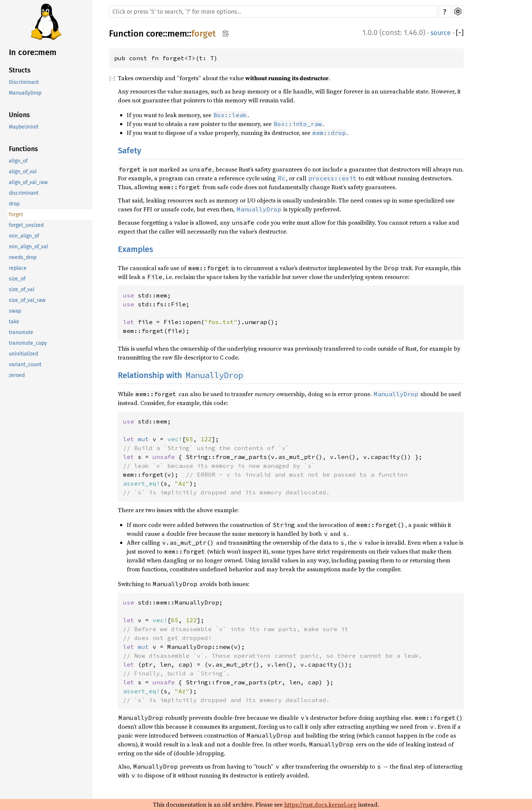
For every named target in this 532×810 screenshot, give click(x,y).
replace (18, 268)
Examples (135, 249)
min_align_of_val (28, 247)
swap (15, 311)
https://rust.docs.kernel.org (320, 804)
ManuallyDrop (25, 93)
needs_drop (23, 257)
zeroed (17, 375)
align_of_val (23, 172)
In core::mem (33, 52)
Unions (19, 115)
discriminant (24, 193)
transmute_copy (28, 343)
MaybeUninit (24, 127)
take (14, 322)
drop (14, 204)
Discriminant (24, 82)
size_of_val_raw (27, 300)
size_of (17, 279)
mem (177, 34)
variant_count (25, 365)
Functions (23, 149)
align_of (18, 161)
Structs (20, 70)
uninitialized (23, 354)
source (441, 33)
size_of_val (22, 290)
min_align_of (24, 236)
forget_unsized (26, 225)
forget (16, 215)
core (154, 34)
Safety (129, 151)
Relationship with (181, 375)
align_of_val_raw (28, 182)
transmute (21, 332)
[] (460, 33)
